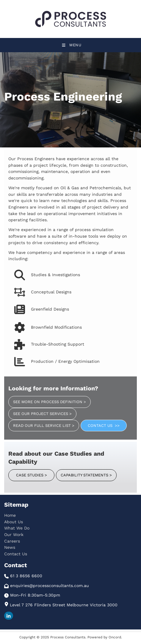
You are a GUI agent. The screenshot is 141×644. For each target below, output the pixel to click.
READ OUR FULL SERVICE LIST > (39, 423)
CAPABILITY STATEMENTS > (82, 472)
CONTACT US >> (97, 423)
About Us (14, 522)
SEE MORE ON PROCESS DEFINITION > (45, 399)
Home (10, 515)
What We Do (17, 528)
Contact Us (16, 554)
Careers (12, 541)
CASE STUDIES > (24, 472)
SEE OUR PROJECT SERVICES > (38, 411)
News (10, 547)
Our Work (14, 535)
